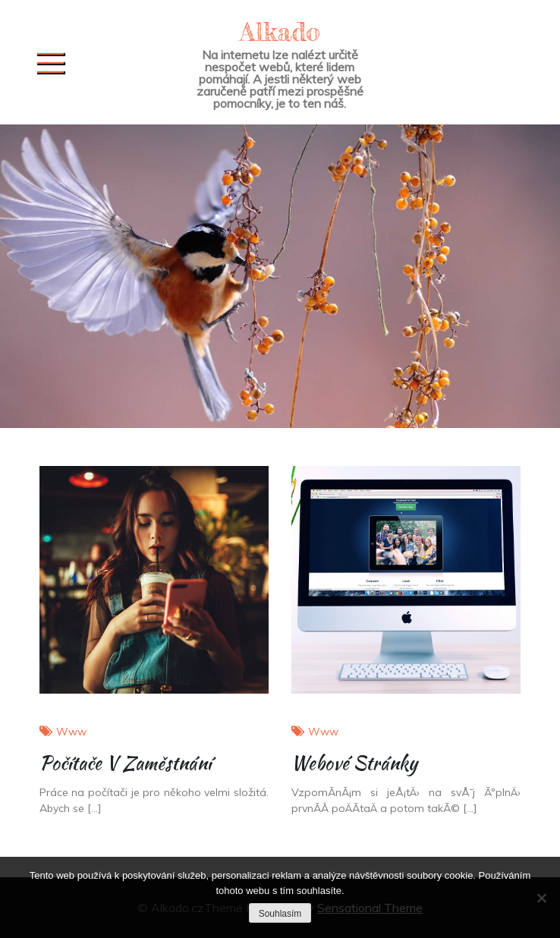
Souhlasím (280, 914)
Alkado (280, 31)
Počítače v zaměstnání (125, 763)
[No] (541, 898)
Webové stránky (354, 763)
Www (71, 732)
